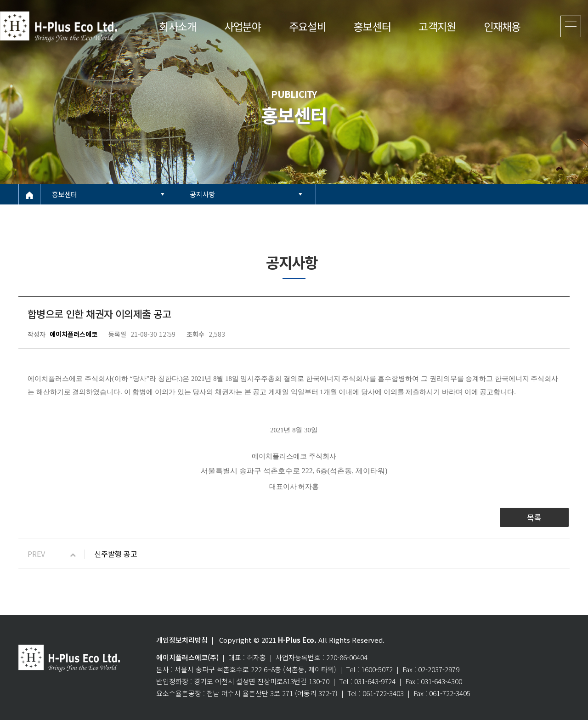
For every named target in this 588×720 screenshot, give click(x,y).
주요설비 (308, 26)
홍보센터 (372, 26)
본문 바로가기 (0, 0)
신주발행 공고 (116, 554)
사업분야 (243, 26)
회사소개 (178, 26)
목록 (534, 517)
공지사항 (202, 194)
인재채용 (502, 26)
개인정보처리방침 (182, 640)
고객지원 (437, 26)
